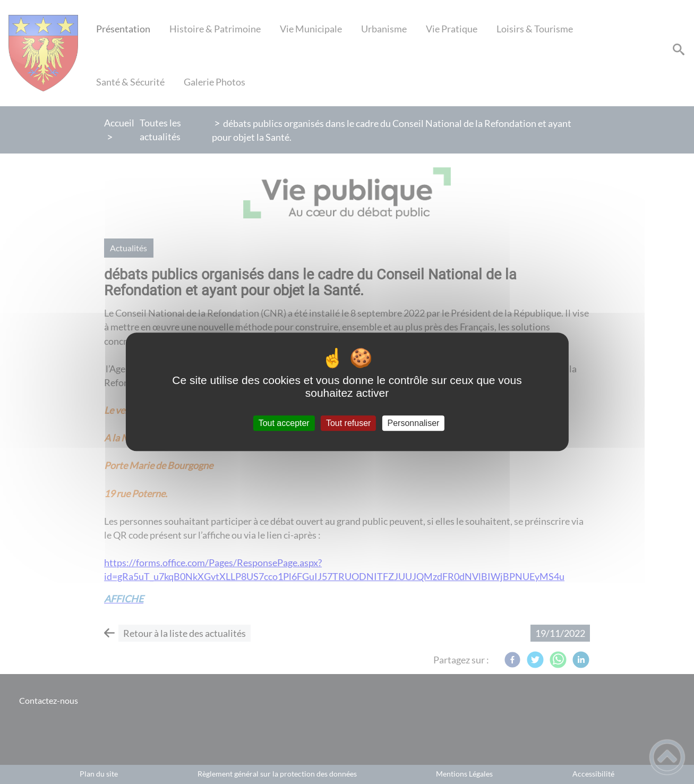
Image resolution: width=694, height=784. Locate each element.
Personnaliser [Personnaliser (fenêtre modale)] (414, 423)
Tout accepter (284, 423)
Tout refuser (348, 423)
